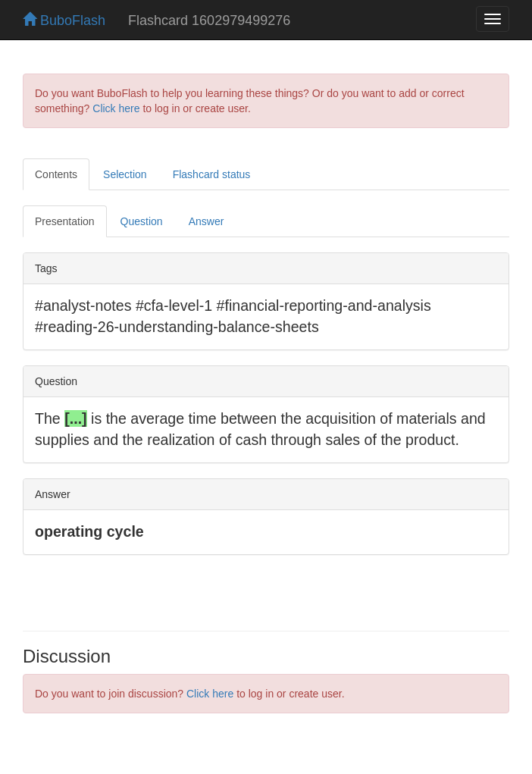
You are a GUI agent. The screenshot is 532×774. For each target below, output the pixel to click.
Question (142, 221)
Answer (207, 221)
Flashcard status (212, 174)
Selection (125, 174)
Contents (56, 174)
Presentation (65, 221)
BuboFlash (64, 20)
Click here (116, 108)
